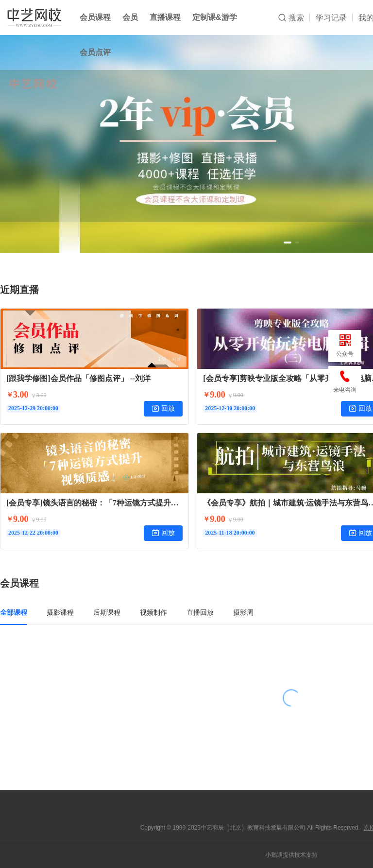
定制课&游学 (215, 17)
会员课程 (95, 17)
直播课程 (165, 17)
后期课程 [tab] (107, 612)
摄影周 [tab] (243, 612)
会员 (130, 17)
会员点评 (95, 52)
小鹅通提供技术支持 (291, 855)
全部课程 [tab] (14, 612)
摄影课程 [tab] (60, 612)
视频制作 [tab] (153, 612)
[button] (288, 243)
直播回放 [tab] (200, 612)
